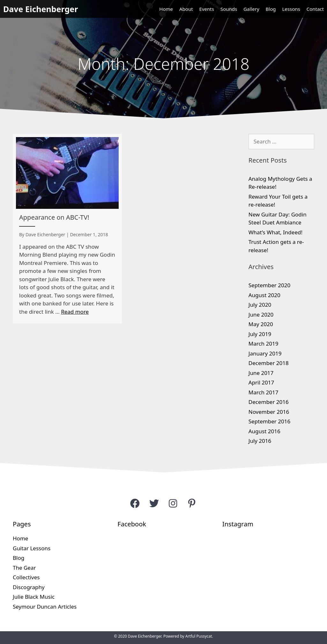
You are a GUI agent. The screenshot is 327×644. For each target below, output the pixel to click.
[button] (135, 503)
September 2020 (269, 285)
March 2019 (264, 344)
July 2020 (260, 305)
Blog (271, 9)
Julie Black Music (34, 597)
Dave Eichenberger (41, 9)
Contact (315, 9)
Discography (29, 587)
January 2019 (265, 353)
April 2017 (261, 382)
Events (207, 9)
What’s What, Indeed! (275, 232)
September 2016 (269, 421)
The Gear (24, 568)
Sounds (229, 9)
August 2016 (264, 431)
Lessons (291, 9)
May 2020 (261, 324)
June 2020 (261, 315)
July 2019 (260, 334)
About (186, 9)
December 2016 (269, 402)
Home (166, 9)
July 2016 (260, 441)
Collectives (26, 577)
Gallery (251, 9)
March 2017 (264, 392)
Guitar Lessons (32, 548)
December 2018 (269, 363)
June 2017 (261, 373)
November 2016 (269, 412)
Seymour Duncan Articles (45, 607)
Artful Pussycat (199, 636)
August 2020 (264, 295)
